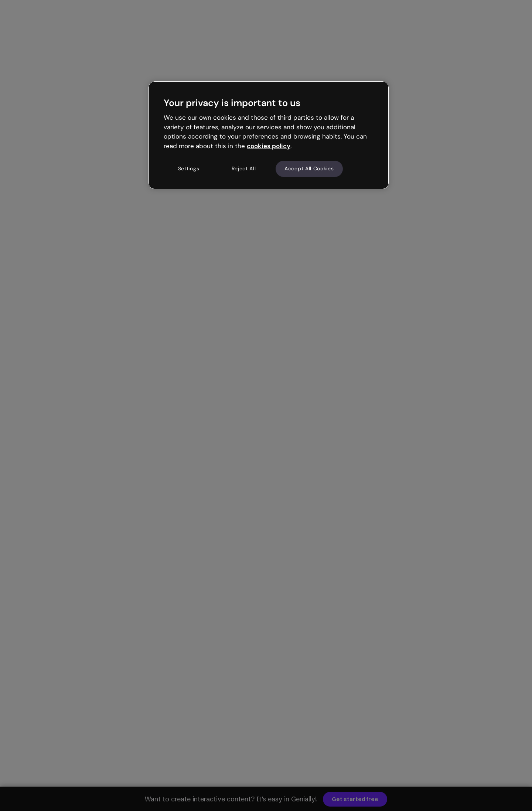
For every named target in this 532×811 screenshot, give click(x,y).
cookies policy (269, 146)
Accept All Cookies (309, 168)
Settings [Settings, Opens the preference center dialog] (189, 168)
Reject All (244, 168)
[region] (269, 135)
